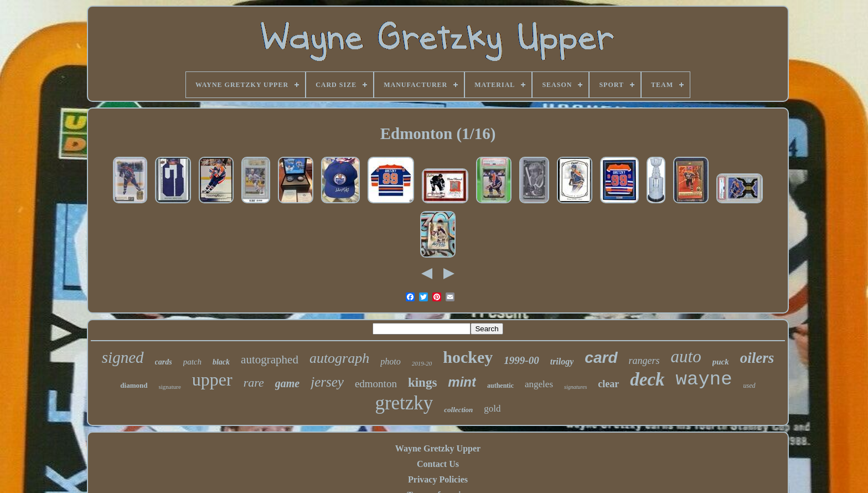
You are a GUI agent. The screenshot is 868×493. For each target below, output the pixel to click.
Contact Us (438, 464)
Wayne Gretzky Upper (438, 448)
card (601, 358)
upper (212, 379)
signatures (575, 387)
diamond (134, 385)
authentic (500, 386)
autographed (270, 360)
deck (647, 379)
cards (164, 362)
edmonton (376, 384)
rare (254, 382)
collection (458, 410)
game (287, 383)
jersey (327, 382)
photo (390, 361)
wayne (704, 379)
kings (422, 382)
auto (686, 356)
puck (721, 362)
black (221, 362)
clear (608, 384)
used (750, 386)
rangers (644, 361)
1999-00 (521, 360)
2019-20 (422, 363)
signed (123, 357)
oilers (757, 358)
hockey (468, 357)
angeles (539, 384)
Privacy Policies (438, 479)
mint (462, 382)
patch (192, 362)
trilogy (562, 361)
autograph (339, 358)
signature (170, 387)
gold (492, 409)
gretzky (404, 403)
